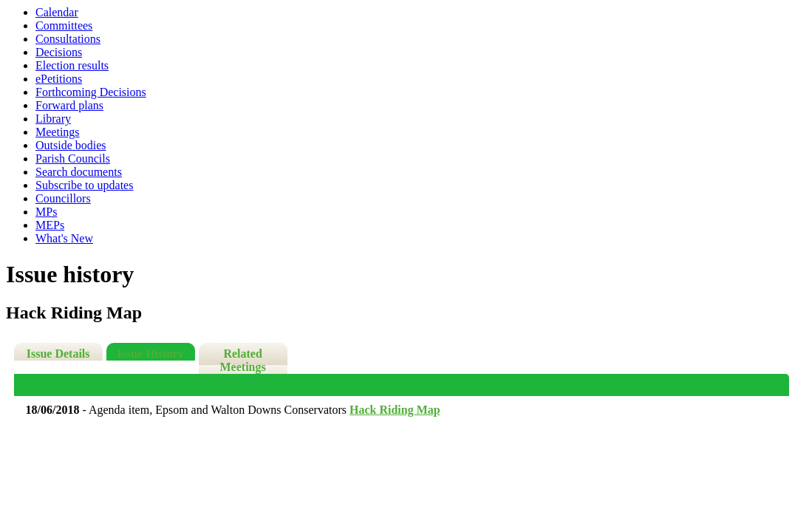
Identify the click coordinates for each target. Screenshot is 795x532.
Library (53, 119)
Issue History (150, 354)
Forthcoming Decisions (91, 92)
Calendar (57, 12)
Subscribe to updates (84, 185)
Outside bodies (71, 145)
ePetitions (59, 79)
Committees (64, 25)
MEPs (50, 225)
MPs (46, 212)
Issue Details (58, 354)
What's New (64, 238)
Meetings (58, 132)
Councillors (63, 198)
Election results (72, 65)
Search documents (79, 172)
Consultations (68, 39)
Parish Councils (73, 158)
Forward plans (69, 105)
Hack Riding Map (395, 410)
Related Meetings (243, 360)
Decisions (59, 52)
